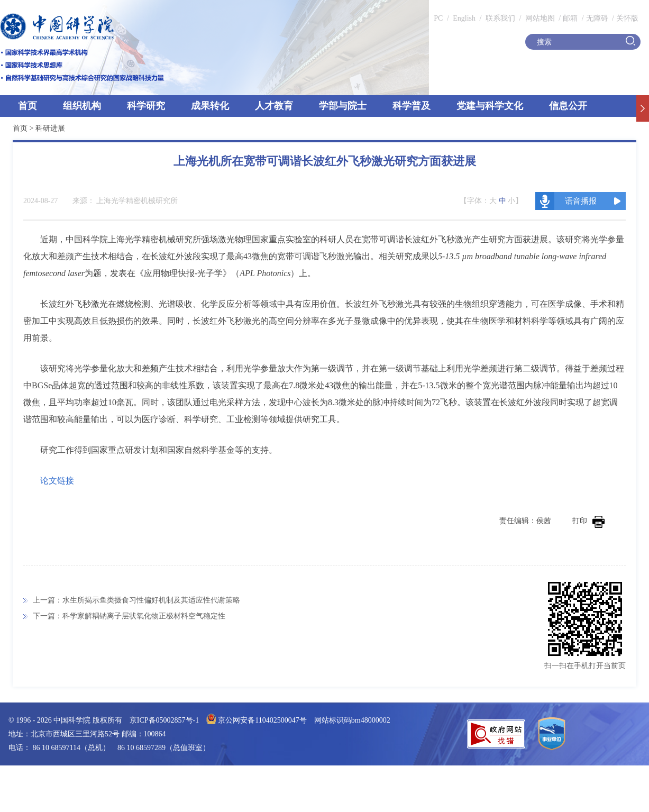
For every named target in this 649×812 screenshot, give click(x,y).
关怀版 (627, 18)
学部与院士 (343, 106)
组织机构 (82, 106)
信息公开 (568, 106)
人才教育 (274, 106)
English (464, 18)
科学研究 (146, 106)
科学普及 (412, 106)
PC (438, 18)
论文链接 (57, 481)
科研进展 (50, 128)
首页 (28, 106)
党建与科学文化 (490, 106)
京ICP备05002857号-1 (164, 720)
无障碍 (597, 18)
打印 (588, 521)
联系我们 (500, 18)
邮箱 (570, 18)
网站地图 (539, 18)
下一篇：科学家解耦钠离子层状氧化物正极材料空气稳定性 (129, 616)
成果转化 (210, 106)
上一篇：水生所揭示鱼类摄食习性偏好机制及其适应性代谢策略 (136, 600)
